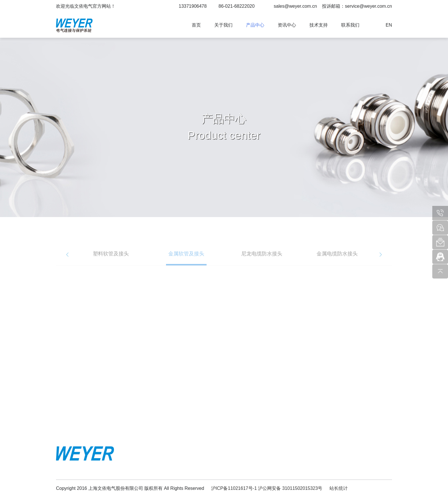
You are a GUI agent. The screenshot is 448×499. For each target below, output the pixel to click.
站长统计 (339, 488)
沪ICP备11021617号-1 (234, 488)
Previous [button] (67, 260)
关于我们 (223, 25)
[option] (111, 260)
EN (389, 25)
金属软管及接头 (186, 259)
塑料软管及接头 (111, 259)
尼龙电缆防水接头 (262, 259)
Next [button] (381, 260)
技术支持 (319, 25)
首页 (196, 25)
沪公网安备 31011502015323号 (290, 488)
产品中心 (255, 25)
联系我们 (350, 25)
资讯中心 (287, 25)
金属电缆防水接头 (337, 259)
